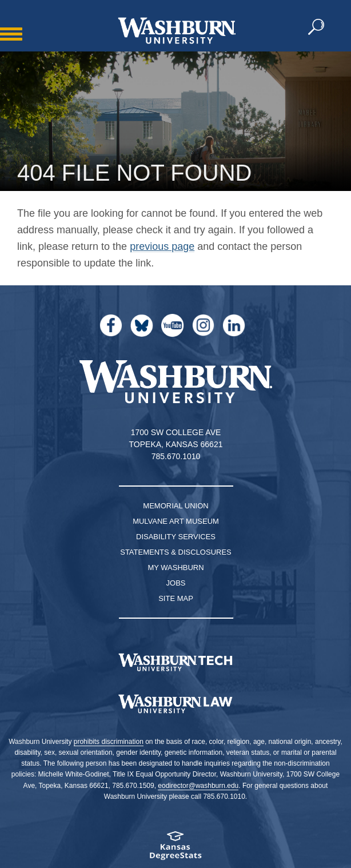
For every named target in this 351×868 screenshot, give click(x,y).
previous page (162, 246)
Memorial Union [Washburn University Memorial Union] (175, 506)
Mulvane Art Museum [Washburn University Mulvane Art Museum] (176, 521)
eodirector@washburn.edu (198, 786)
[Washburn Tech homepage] (175, 662)
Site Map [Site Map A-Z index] (176, 598)
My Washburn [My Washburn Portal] (175, 568)
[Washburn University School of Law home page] (175, 704)
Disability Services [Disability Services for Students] (176, 537)
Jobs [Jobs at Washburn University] (176, 583)
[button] (317, 27)
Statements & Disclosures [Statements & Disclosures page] (176, 552)
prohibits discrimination (109, 742)
